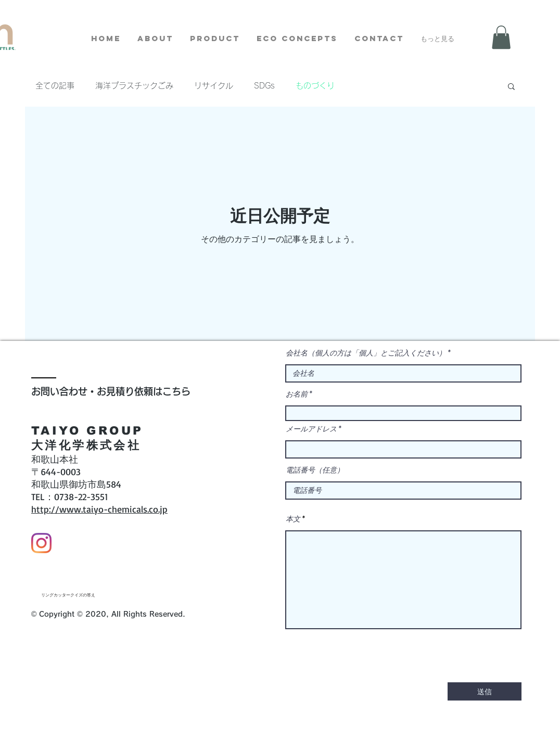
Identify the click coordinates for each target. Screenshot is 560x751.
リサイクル (214, 86)
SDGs (264, 86)
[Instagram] (41, 543)
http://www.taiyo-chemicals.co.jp (99, 509)
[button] (501, 37)
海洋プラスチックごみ (134, 86)
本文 (293, 519)
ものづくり (315, 86)
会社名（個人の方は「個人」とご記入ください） (366, 353)
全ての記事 (55, 86)
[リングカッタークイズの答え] (68, 595)
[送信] (485, 691)
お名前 (297, 394)
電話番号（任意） (315, 470)
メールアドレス (311, 429)
